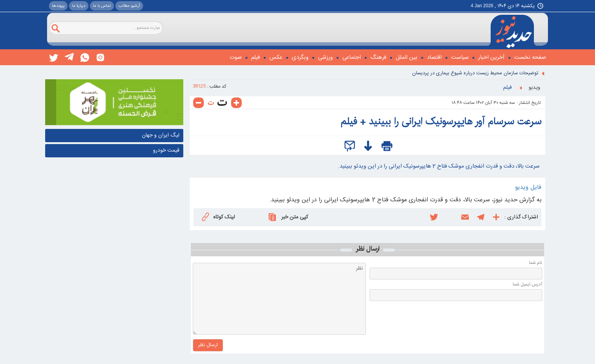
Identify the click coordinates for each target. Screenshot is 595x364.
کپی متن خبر (287, 217)
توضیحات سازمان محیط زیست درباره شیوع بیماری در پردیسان (475, 73)
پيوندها (58, 6)
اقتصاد (434, 57)
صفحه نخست (530, 57)
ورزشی (325, 57)
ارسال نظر (368, 249)
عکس (276, 57)
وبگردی (300, 57)
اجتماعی (352, 57)
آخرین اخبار (491, 57)
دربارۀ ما (79, 6)
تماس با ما (102, 6)
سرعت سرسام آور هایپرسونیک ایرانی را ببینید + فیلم (441, 122)
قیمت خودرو (166, 151)
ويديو (534, 88)
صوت (236, 57)
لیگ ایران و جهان (161, 135)
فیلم (256, 57)
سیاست (460, 57)
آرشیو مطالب (129, 6)
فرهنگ (378, 57)
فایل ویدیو (528, 187)
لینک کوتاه (217, 217)
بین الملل (407, 57)
